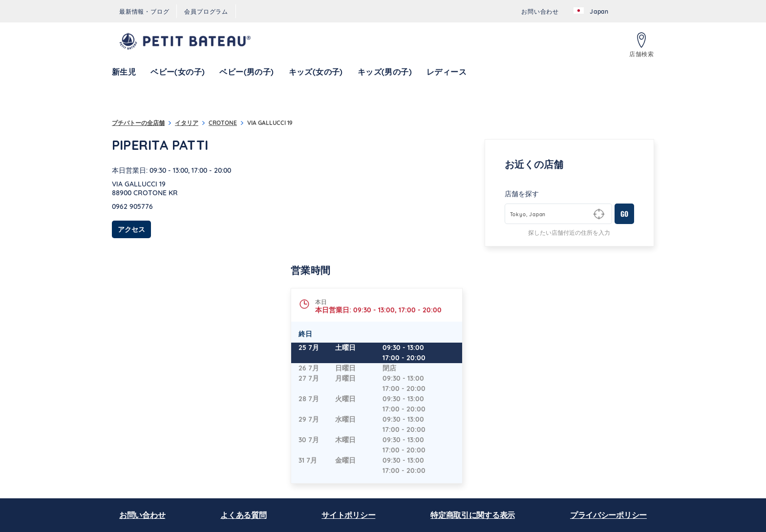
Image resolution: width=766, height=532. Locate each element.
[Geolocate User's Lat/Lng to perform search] (599, 214)
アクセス (134, 229)
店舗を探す (522, 194)
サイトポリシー (348, 515)
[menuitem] (144, 11)
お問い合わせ (142, 515)
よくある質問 (243, 515)
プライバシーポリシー (608, 515)
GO (624, 214)
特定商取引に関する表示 (473, 515)
